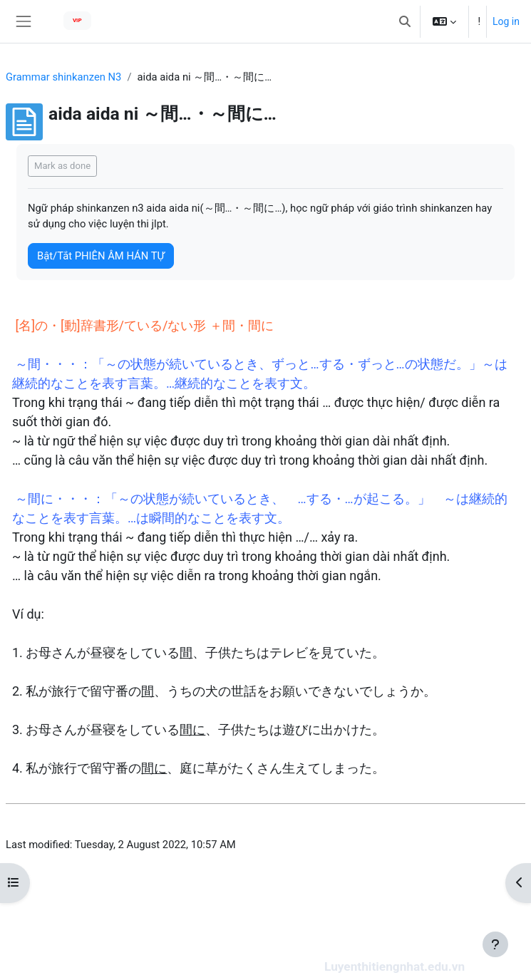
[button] (405, 21)
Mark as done (62, 166)
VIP (77, 20)
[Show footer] (495, 944)
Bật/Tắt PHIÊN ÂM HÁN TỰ (101, 256)
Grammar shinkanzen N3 (63, 77)
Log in (506, 21)
